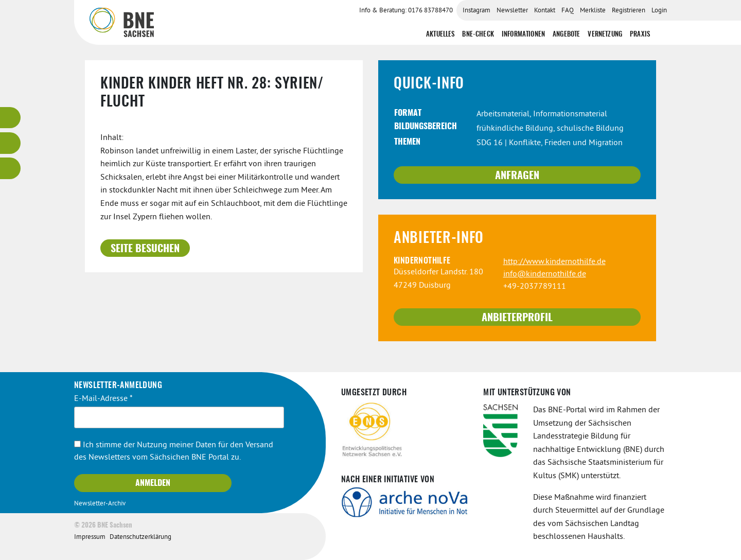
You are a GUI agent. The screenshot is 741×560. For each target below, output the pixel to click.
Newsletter (512, 11)
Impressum (90, 537)
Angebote (566, 35)
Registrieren (629, 11)
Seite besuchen (145, 249)
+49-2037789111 (535, 287)
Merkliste (593, 11)
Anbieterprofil (517, 318)
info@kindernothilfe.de (545, 274)
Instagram (477, 11)
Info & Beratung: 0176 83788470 (406, 11)
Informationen (523, 35)
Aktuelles (440, 35)
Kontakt (545, 11)
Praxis (640, 35)
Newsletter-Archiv (100, 504)
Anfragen (517, 176)
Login (659, 11)
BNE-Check (478, 35)
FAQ (568, 11)
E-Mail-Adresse (103, 399)
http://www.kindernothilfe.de (554, 262)
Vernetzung (605, 35)
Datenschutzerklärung (140, 537)
